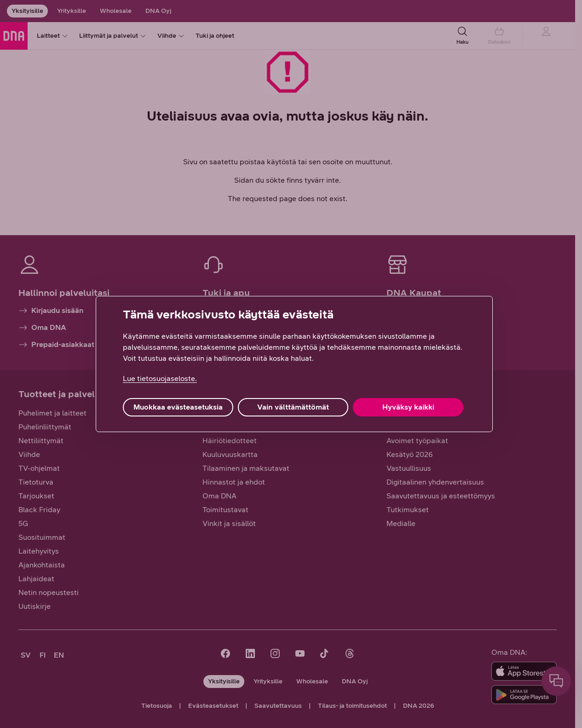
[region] (294, 364)
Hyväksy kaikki (408, 407)
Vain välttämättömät (293, 407)
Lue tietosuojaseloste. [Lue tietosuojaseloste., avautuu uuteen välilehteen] (160, 378)
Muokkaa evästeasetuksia (178, 407)
